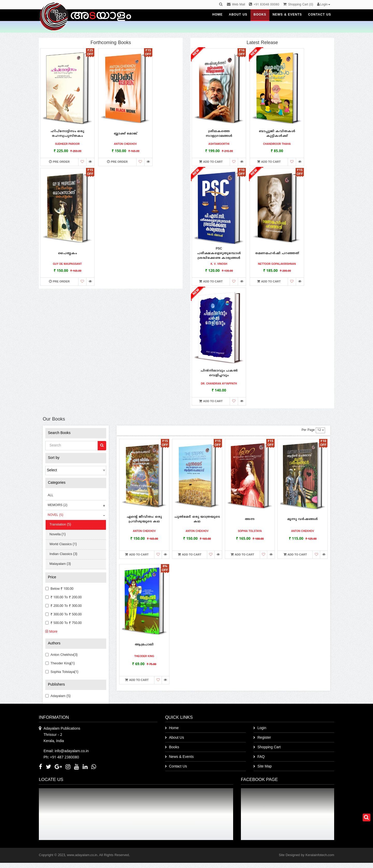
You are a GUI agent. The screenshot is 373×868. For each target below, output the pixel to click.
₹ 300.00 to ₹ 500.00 (63, 615)
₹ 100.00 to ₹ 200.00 (63, 597)
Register (264, 738)
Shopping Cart (269, 747)
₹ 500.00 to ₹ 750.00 (63, 623)
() (298, 5)
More (51, 632)
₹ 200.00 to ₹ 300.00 (63, 606)
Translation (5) (60, 525)
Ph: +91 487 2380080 (61, 757)
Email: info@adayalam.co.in (66, 751)
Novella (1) (58, 535)
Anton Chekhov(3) (61, 655)
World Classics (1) (63, 544)
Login (262, 728)
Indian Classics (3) (63, 554)
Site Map (265, 767)
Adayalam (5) (58, 696)
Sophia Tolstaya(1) (62, 672)
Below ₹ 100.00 (59, 589)
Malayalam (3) (60, 564)
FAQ (261, 757)
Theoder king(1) (60, 664)
